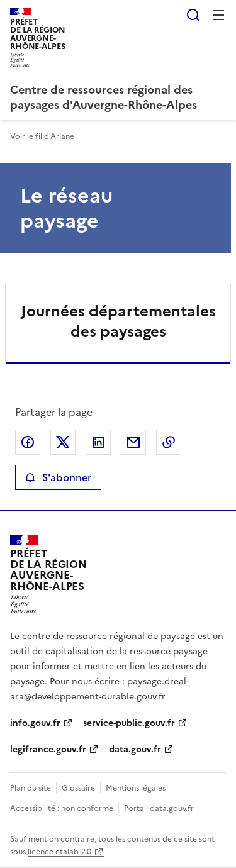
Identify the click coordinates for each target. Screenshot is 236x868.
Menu (218, 15)
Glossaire (78, 788)
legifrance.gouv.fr (48, 749)
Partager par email (133, 442)
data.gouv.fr (135, 749)
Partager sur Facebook (28, 442)
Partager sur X (63, 442)
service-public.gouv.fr (129, 723)
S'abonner (58, 477)
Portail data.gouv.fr (159, 808)
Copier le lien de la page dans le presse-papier (169, 442)
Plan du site (31, 788)
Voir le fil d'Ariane (42, 136)
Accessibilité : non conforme (62, 808)
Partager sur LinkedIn (98, 442)
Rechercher (193, 15)
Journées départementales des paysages (118, 321)
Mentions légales (136, 788)
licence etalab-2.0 (59, 852)
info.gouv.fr (35, 723)
